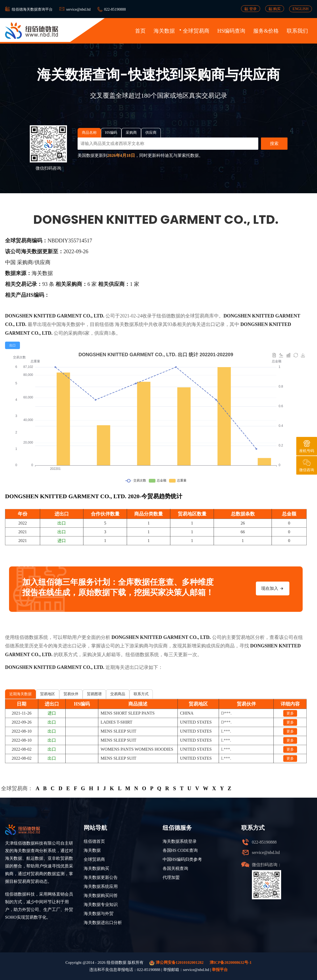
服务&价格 (266, 31)
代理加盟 (171, 877)
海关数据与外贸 (99, 914)
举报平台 (220, 970)
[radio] (12, 345)
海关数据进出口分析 (103, 923)
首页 (140, 31)
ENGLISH (301, 9)
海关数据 (164, 31)
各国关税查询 (175, 868)
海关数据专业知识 (101, 904)
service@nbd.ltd (78, 9)
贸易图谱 (94, 694)
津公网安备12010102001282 (176, 963)
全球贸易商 (196, 31)
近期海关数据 (20, 694)
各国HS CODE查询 (180, 850)
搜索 (274, 143)
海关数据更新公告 (101, 877)
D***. (226, 713)
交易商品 (118, 694)
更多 (290, 713)
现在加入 (273, 588)
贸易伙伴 (71, 694)
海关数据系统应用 (101, 886)
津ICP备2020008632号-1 (231, 962)
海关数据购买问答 (101, 895)
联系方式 (141, 694)
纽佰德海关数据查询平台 (32, 9)
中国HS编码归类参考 (182, 859)
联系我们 (297, 31)
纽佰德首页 (94, 841)
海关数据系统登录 (180, 841)
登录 (251, 9)
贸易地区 (48, 694)
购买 (275, 9)
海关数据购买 (96, 868)
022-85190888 (115, 9)
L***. (226, 731)
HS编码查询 (231, 31)
